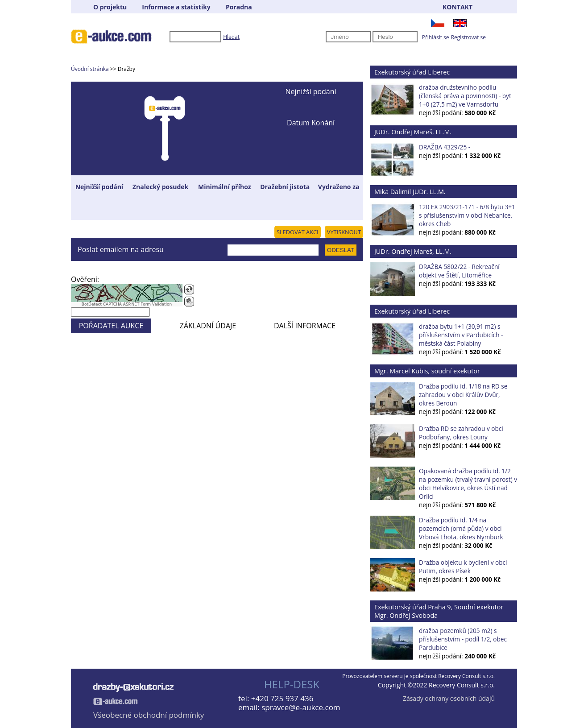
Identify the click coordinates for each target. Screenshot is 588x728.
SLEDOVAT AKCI (298, 232)
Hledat (231, 37)
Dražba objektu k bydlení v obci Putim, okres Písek (463, 567)
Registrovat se (468, 37)
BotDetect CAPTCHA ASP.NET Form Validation (127, 304)
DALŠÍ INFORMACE (305, 326)
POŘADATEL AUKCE (111, 326)
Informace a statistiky (176, 7)
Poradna (239, 7)
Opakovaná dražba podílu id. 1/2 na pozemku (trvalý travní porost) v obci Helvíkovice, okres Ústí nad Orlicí (468, 484)
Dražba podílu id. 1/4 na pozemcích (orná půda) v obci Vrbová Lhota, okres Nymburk (461, 528)
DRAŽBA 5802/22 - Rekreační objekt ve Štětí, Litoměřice (459, 271)
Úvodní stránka (90, 69)
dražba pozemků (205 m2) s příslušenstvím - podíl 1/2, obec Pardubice (463, 639)
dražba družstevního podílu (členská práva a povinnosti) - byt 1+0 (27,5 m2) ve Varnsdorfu (465, 96)
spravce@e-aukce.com (301, 707)
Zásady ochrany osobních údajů (449, 698)
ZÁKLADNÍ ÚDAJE (208, 326)
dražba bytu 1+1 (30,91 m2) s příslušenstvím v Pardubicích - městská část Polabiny (461, 335)
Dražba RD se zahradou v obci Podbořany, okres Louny (461, 433)
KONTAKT (458, 7)
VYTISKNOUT (344, 232)
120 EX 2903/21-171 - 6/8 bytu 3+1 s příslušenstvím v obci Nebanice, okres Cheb (467, 215)
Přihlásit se (436, 37)
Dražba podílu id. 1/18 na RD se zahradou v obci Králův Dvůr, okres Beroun (463, 395)
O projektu (110, 7)
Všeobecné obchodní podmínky (149, 715)
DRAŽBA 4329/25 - (445, 147)
